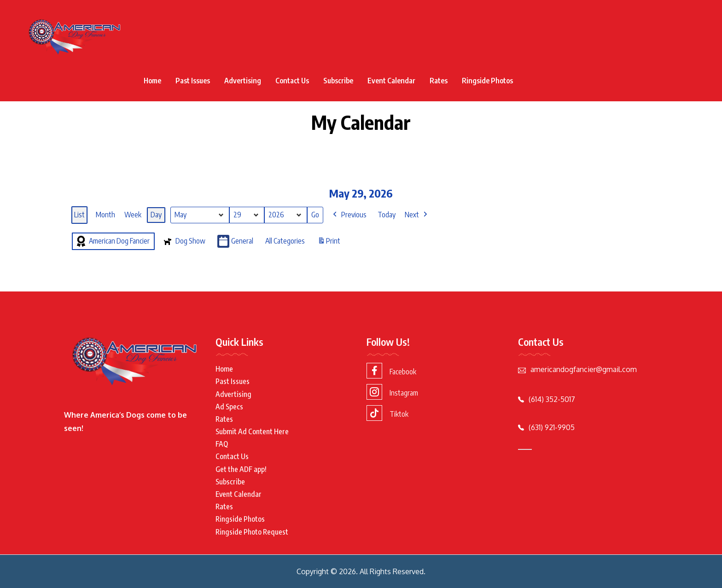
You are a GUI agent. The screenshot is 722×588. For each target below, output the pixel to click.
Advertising (243, 81)
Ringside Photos (487, 81)
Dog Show (183, 241)
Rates (439, 81)
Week (133, 215)
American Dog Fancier (112, 241)
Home (152, 81)
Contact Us (292, 81)
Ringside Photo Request (252, 532)
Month (105, 215)
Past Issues (193, 81)
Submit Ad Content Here (252, 431)
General (235, 242)
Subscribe (338, 81)
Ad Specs (229, 407)
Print (329, 243)
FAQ (222, 444)
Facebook (391, 371)
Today (387, 215)
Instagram (392, 392)
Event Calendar (391, 81)
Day (156, 215)
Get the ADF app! (241, 469)
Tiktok (387, 413)
